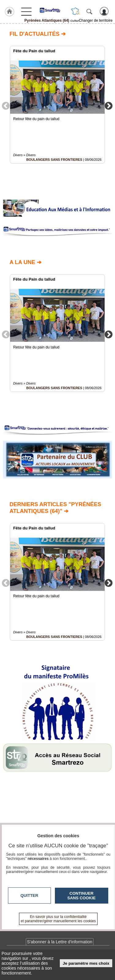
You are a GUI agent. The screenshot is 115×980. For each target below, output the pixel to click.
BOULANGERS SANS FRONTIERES (54, 160)
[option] (57, 105)
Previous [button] (6, 105)
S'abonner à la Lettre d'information (60, 942)
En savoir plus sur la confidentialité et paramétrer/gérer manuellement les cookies (58, 919)
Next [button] (109, 105)
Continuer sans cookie (82, 896)
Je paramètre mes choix (86, 963)
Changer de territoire (96, 20)
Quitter (29, 895)
